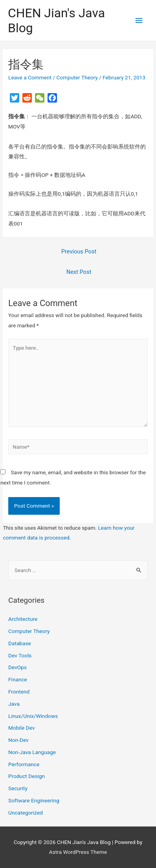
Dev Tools (20, 655)
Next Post (79, 272)
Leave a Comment (30, 77)
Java (14, 704)
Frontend (19, 692)
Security (18, 788)
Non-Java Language (32, 752)
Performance (24, 764)
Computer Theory (77, 77)
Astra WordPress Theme (78, 852)
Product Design (27, 776)
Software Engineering (34, 800)
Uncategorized (26, 813)
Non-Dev (18, 740)
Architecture (23, 619)
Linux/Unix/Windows (33, 716)
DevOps (17, 667)
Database (20, 643)
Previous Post (79, 251)
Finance (18, 679)
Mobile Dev (21, 728)
